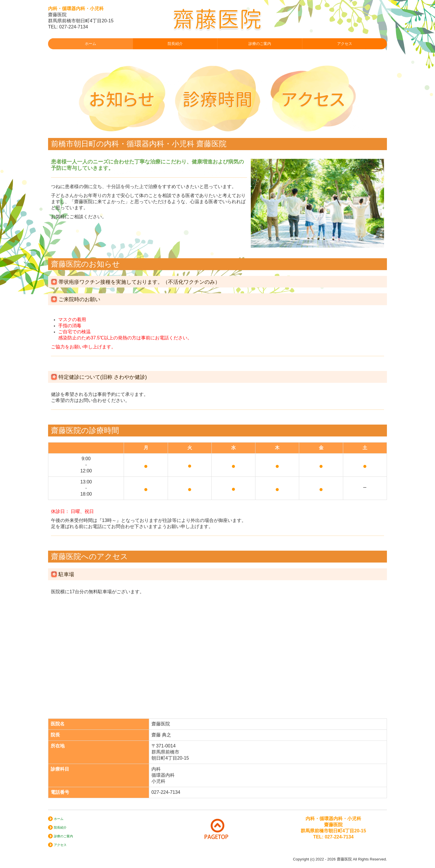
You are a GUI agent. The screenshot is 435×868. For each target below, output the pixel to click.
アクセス (345, 44)
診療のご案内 (260, 44)
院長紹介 (175, 44)
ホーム (91, 44)
